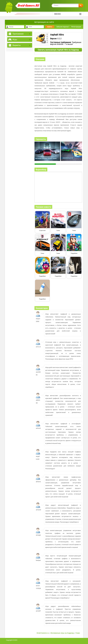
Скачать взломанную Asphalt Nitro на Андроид (58, 50)
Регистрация (76, 27)
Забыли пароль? (63, 27)
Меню (68, 14)
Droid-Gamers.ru (43, 633)
